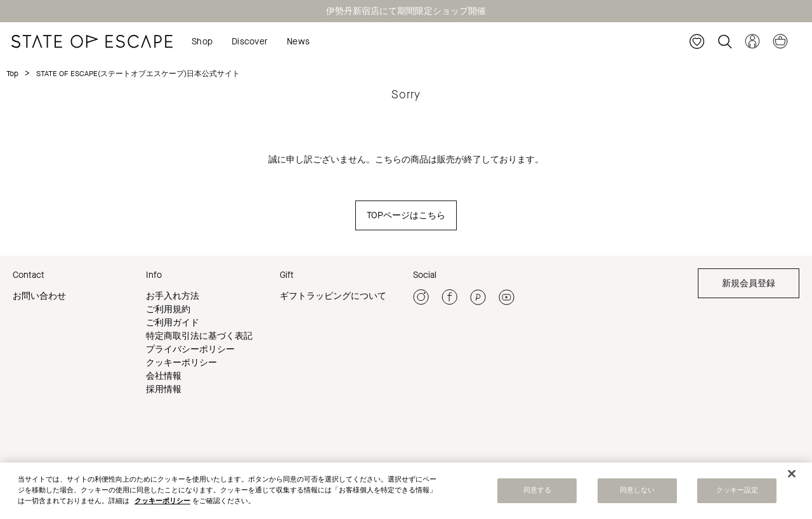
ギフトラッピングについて (333, 296)
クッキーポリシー (181, 363)
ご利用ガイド (173, 323)
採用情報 (164, 389)
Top (12, 74)
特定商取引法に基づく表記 (199, 336)
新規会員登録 (749, 283)
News (298, 42)
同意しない (638, 492)
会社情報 (164, 376)
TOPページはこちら (406, 215)
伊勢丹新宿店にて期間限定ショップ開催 (406, 11)
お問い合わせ (39, 296)
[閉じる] (792, 475)
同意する (537, 492)
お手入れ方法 (173, 296)
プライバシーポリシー (190, 349)
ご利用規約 (168, 309)
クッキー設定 (737, 492)
